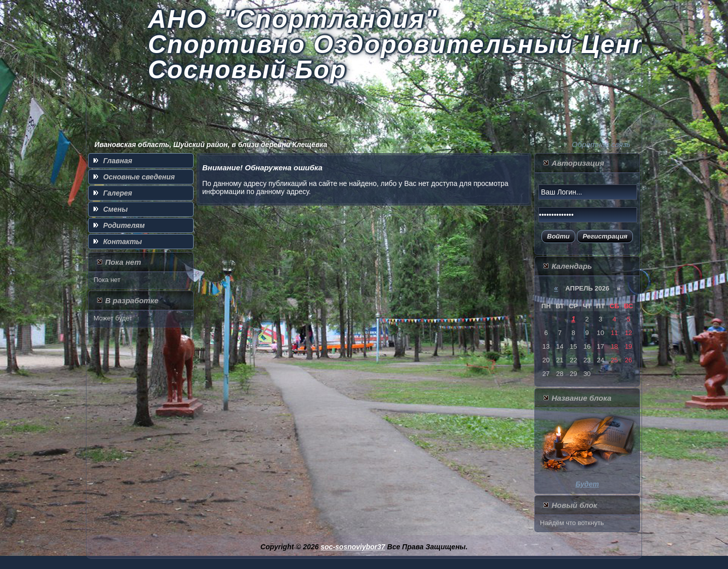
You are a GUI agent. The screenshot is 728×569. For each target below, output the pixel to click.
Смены (116, 209)
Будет (587, 484)
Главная (118, 161)
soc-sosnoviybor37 (353, 547)
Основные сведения (139, 177)
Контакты (123, 242)
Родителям (124, 225)
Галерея (118, 193)
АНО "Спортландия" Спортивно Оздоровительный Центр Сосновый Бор (409, 44)
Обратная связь (601, 144)
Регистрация (605, 236)
